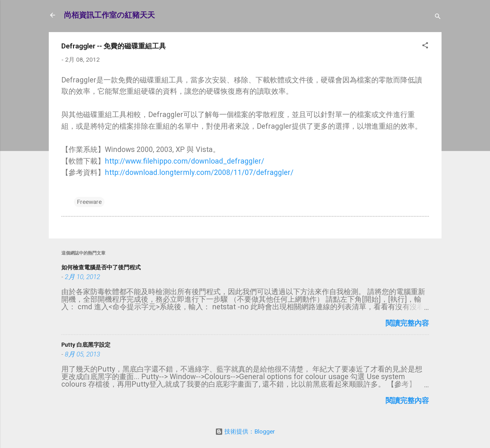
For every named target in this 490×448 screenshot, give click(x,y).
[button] (425, 46)
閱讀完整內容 (407, 323)
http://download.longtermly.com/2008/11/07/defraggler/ (199, 173)
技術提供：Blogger (245, 431)
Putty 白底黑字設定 (86, 345)
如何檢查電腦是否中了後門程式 (101, 267)
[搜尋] (438, 17)
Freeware (89, 202)
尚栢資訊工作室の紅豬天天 (109, 15)
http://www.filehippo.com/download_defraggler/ (185, 161)
